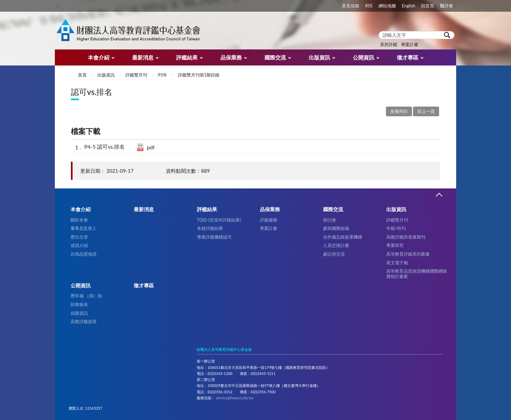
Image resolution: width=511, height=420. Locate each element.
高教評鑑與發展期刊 (406, 237)
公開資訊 (364, 57)
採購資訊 (79, 313)
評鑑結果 (187, 57)
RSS (369, 6)
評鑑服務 (269, 220)
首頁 (82, 75)
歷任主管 (79, 237)
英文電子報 (397, 263)
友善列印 (399, 111)
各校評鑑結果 (210, 228)
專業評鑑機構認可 (214, 237)
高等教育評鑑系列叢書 (408, 254)
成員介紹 (79, 245)
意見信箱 (350, 6)
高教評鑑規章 (84, 321)
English (409, 6)
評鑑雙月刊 (136, 75)
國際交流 (275, 57)
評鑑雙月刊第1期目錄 (199, 75)
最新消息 (143, 57)
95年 (163, 75)
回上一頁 (426, 111)
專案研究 (395, 245)
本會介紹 (99, 57)
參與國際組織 (336, 228)
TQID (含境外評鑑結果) (219, 220)
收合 (439, 195)
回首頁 (428, 6)
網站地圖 (387, 6)
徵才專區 (408, 57)
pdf (151, 147)
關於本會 (79, 220)
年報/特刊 (396, 228)
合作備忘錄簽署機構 (343, 237)
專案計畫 (410, 44)
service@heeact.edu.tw (234, 398)
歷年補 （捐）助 (86, 296)
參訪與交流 (334, 254)
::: (59, 6)
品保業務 (231, 57)
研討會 (330, 220)
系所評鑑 (389, 44)
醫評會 (447, 6)
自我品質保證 (84, 254)
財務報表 (79, 304)
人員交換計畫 (336, 245)
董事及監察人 (84, 228)
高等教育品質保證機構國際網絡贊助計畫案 (417, 273)
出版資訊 (319, 57)
